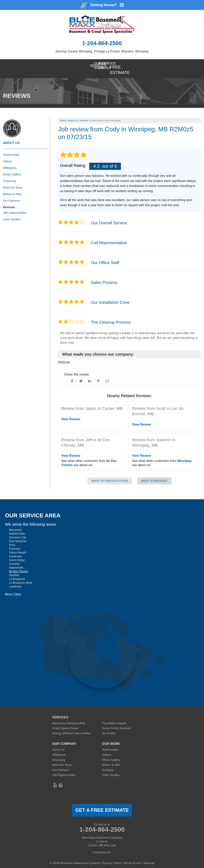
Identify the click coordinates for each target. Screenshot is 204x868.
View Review (71, 413)
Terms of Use (132, 857)
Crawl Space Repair (65, 722)
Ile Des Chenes (19, 565)
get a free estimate (102, 804)
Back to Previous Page (110, 475)
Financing (9, 175)
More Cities (13, 588)
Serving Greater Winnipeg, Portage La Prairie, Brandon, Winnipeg (102, 51)
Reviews (9, 201)
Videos (8, 155)
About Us (11, 137)
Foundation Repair (114, 717)
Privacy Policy (112, 857)
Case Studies (12, 213)
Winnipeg (184, 455)
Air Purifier (109, 727)
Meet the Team (13, 181)
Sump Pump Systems (116, 722)
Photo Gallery (12, 168)
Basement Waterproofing (69, 717)
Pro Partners (11, 195)
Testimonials (11, 149)
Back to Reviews (154, 475)
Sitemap (149, 857)
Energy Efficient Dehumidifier (71, 727)
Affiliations (10, 162)
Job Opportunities (15, 207)
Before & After (12, 188)
